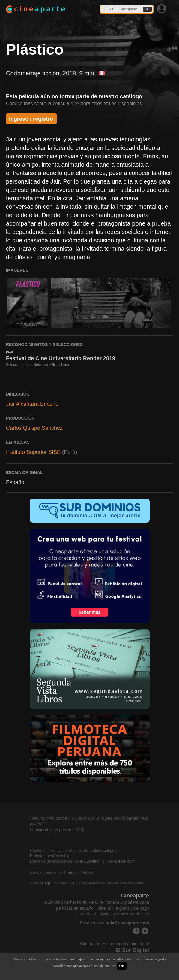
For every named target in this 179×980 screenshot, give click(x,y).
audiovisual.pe (102, 850)
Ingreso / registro (31, 119)
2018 (69, 73)
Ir (147, 9)
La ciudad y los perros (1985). (58, 830)
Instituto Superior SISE (33, 452)
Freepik (71, 872)
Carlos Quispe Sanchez (34, 428)
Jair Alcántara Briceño (32, 404)
